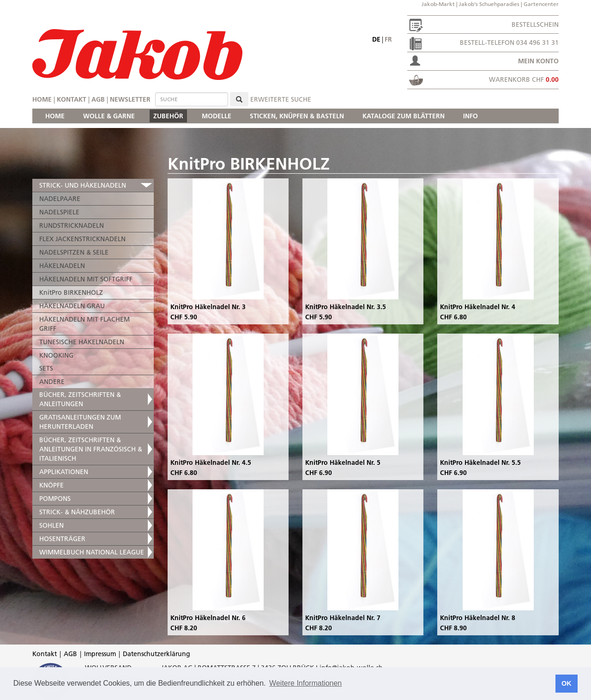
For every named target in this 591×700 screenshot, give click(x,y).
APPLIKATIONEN (64, 472)
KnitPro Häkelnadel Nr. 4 (478, 307)
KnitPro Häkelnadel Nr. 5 (343, 463)
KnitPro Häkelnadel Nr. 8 (478, 618)
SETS (46, 368)
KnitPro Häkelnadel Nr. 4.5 (211, 463)
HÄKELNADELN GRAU (72, 306)
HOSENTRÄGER (62, 539)
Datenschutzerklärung (157, 654)
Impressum (100, 654)
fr (388, 39)
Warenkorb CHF (524, 79)
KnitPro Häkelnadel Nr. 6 (208, 618)
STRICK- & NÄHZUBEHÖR (77, 512)
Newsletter (130, 99)
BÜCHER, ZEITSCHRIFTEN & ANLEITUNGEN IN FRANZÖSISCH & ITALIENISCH (91, 449)
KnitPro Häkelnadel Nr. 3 (208, 307)
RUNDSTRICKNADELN (72, 225)
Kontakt (72, 99)
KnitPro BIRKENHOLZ (71, 292)
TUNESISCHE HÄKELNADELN (82, 342)
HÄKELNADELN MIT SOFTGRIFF (86, 279)
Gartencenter (541, 4)
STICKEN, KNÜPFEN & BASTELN (297, 116)
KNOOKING (56, 355)
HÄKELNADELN (62, 266)
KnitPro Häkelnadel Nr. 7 (343, 618)
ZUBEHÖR (168, 116)
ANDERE (52, 382)
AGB (98, 99)
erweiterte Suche (281, 99)
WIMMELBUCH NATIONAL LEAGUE (92, 552)
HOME (55, 116)
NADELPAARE (60, 199)
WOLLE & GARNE (109, 116)
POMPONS (55, 499)
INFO (470, 116)
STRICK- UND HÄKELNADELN (83, 185)
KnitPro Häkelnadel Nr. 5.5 (480, 463)
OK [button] (567, 683)
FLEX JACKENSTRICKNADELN (82, 239)
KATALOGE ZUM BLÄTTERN (404, 116)
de (376, 39)
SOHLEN (51, 525)
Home (42, 99)
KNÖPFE (51, 485)
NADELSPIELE (59, 212)
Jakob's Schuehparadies (489, 4)
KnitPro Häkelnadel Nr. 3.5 (346, 307)
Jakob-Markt (438, 4)
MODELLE (217, 116)
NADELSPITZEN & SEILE (74, 252)
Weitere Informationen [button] (305, 683)
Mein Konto (538, 61)
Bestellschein (535, 24)
